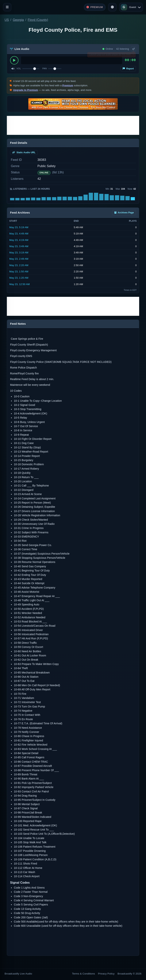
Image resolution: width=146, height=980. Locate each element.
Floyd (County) (38, 20)
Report (128, 69)
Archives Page (124, 213)
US (7, 20)
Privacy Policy (106, 974)
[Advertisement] (73, 125)
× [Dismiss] (133, 55)
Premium (68, 85)
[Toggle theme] (112, 7)
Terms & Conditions (84, 974)
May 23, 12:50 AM (19, 284)
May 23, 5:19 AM (19, 227)
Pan (45, 68)
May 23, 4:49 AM (19, 234)
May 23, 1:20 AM (19, 278)
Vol (19, 68)
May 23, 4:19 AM (19, 240)
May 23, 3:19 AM (19, 253)
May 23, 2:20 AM (19, 265)
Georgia (18, 20)
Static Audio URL (24, 152)
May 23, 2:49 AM (19, 259)
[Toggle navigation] (7, 7)
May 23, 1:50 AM (19, 272)
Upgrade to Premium (26, 90)
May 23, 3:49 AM (19, 246)
